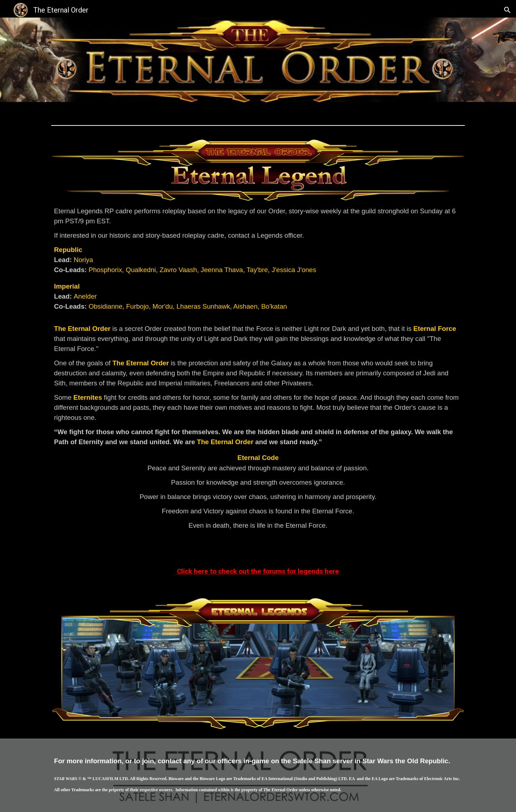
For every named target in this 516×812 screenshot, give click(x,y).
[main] (258, 374)
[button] (507, 10)
